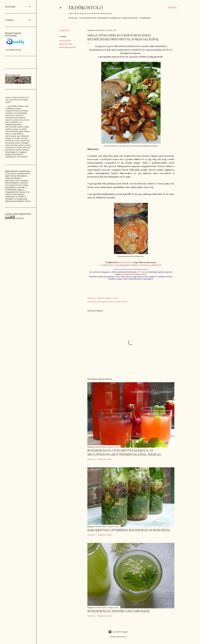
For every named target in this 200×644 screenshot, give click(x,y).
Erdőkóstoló (86, 8)
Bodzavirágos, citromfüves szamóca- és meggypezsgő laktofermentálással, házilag (124, 452)
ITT (140, 272)
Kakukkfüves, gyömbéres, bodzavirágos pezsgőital (129, 530)
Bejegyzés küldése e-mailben (108, 298)
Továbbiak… (145, 18)
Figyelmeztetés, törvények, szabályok (100, 18)
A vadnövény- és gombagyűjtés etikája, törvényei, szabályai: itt (131, 265)
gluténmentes (66, 44)
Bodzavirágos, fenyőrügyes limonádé (118, 611)
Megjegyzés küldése (104, 459)
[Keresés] (173, 8)
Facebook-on (126, 262)
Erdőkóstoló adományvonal (135, 274)
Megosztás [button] (64, 30)
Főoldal (73, 18)
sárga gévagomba (67, 47)
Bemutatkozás (130, 18)
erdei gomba (65, 41)
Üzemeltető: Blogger (118, 632)
